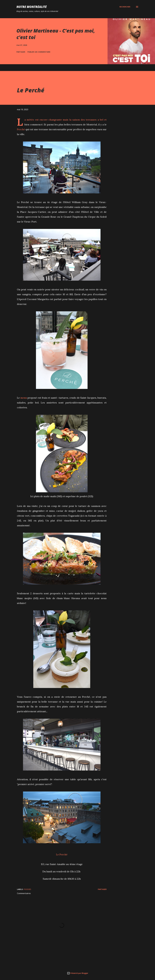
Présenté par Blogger (78, 973)
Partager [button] (21, 52)
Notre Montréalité (32, 7)
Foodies (27, 889)
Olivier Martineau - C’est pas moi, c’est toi (56, 34)
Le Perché (62, 854)
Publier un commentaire (39, 52)
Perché (21, 129)
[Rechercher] (125, 7)
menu (24, 398)
